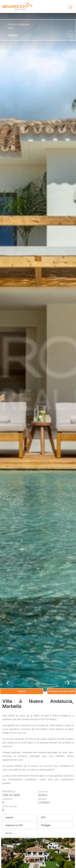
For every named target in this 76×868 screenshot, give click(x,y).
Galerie (22, 691)
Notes (9, 833)
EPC (43, 818)
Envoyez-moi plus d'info (62, 691)
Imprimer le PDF (14, 825)
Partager (46, 825)
